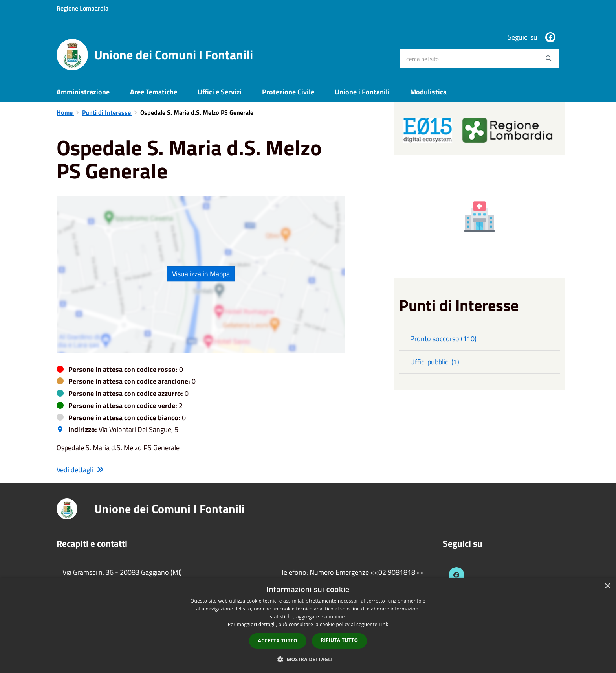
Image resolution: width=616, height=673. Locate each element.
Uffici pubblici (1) (435, 362)
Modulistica (428, 92)
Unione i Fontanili (362, 92)
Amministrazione (83, 92)
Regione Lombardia (82, 8)
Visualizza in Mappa (201, 274)
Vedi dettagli (80, 470)
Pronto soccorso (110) (443, 339)
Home (65, 112)
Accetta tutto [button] (278, 641)
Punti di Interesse (107, 112)
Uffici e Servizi (220, 92)
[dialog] (308, 625)
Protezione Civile (288, 92)
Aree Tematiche (154, 92)
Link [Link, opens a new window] (383, 624)
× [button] (607, 586)
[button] (308, 659)
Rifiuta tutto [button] (340, 640)
